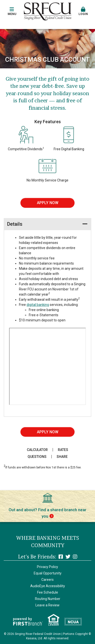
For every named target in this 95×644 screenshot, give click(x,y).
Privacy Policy (47, 567)
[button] (12, 12)
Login (83, 11)
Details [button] (15, 224)
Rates (63, 450)
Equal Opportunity (48, 573)
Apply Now (48, 203)
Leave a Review (47, 605)
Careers (47, 580)
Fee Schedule (48, 592)
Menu (12, 11)
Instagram (75, 557)
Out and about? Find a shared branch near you (47, 513)
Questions (37, 457)
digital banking (38, 305)
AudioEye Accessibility (48, 586)
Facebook (61, 557)
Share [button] (62, 457)
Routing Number (48, 599)
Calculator (37, 450)
